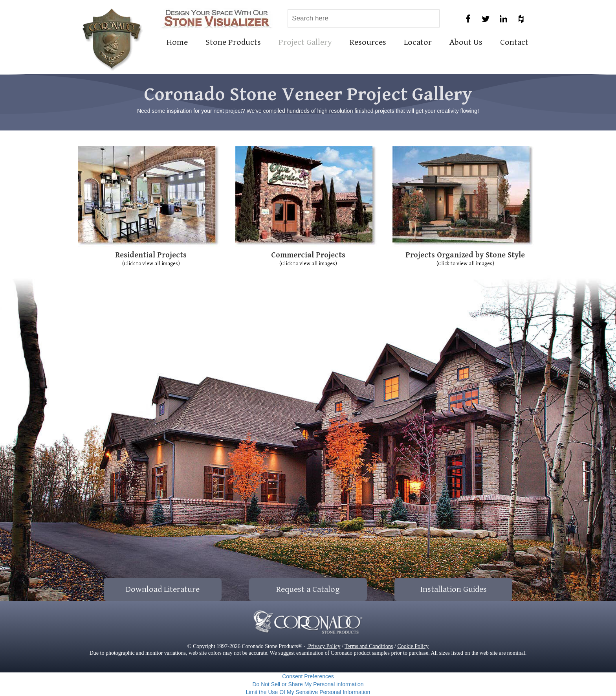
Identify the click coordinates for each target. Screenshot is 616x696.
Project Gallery (305, 42)
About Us (466, 42)
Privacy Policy (324, 646)
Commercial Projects (308, 255)
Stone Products (233, 42)
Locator (418, 42)
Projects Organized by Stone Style (465, 255)
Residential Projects (151, 255)
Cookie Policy (413, 646)
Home (177, 42)
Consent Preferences (308, 676)
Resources (368, 42)
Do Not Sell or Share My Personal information (308, 684)
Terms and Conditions (369, 646)
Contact (514, 42)
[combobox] (364, 18)
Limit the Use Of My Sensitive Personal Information (308, 692)
